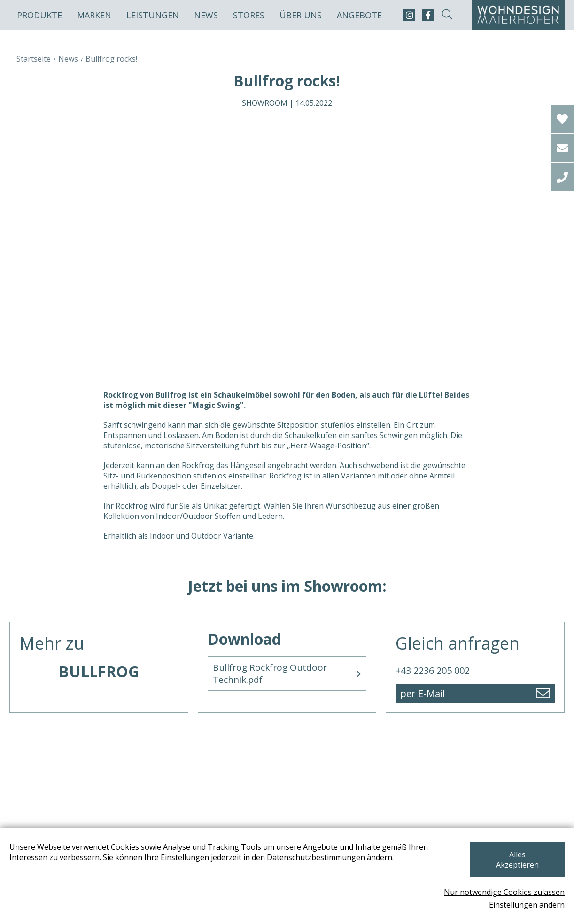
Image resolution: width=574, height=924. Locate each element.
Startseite (34, 59)
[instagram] (409, 15)
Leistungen (153, 15)
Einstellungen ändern (527, 905)
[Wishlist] (562, 119)
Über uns (301, 15)
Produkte (39, 15)
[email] (562, 148)
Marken (94, 15)
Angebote (359, 15)
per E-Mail (423, 693)
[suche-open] (447, 15)
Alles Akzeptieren (515, 865)
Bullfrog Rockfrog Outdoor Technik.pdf (270, 673)
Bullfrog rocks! (111, 59)
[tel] (562, 177)
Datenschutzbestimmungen (316, 868)
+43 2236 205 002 (433, 670)
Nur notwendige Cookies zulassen (504, 892)
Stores (249, 15)
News (206, 15)
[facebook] (428, 15)
